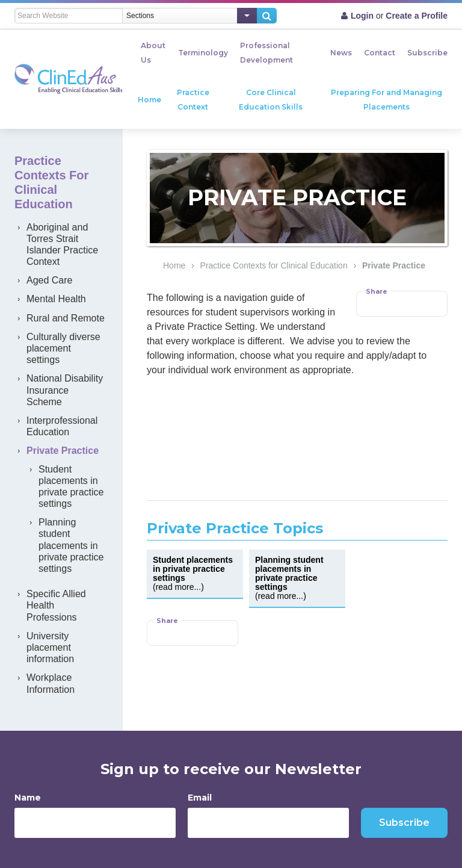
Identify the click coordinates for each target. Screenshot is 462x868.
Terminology (203, 53)
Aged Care (50, 280)
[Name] (95, 823)
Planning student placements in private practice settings (71, 545)
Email (200, 798)
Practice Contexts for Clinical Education (274, 265)
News (341, 53)
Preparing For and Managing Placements (387, 100)
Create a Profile (417, 16)
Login (362, 16)
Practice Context (193, 100)
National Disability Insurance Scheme (65, 390)
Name (28, 798)
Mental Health (56, 299)
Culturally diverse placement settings (63, 348)
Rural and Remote (66, 318)
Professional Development (266, 53)
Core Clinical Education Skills (271, 100)
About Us (153, 53)
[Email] (268, 823)
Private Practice (394, 265)
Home (149, 100)
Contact (380, 53)
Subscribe (427, 53)
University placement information (50, 647)
